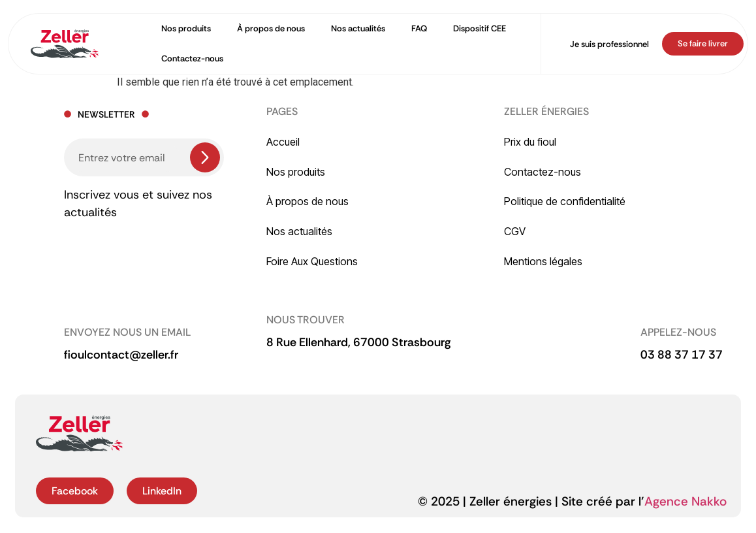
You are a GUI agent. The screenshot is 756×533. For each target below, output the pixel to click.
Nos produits (186, 28)
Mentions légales (543, 261)
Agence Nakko (685, 501)
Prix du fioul (530, 142)
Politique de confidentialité (565, 201)
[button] (359, 343)
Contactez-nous (192, 58)
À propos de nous (271, 28)
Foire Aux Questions (312, 261)
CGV (515, 231)
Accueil (283, 142)
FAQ (419, 28)
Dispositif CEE (480, 28)
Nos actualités (358, 28)
